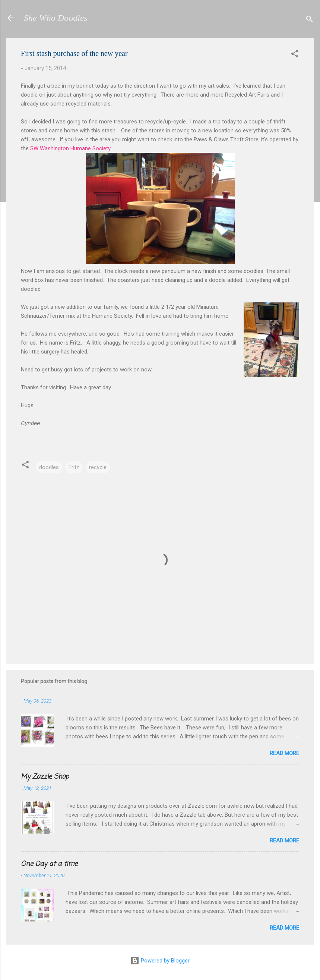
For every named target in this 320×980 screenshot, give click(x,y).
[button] (295, 55)
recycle (98, 467)
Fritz (74, 467)
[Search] (310, 20)
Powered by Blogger (160, 961)
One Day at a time (49, 864)
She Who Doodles (56, 18)
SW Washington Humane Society (70, 148)
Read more (284, 753)
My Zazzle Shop (45, 777)
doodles (49, 467)
